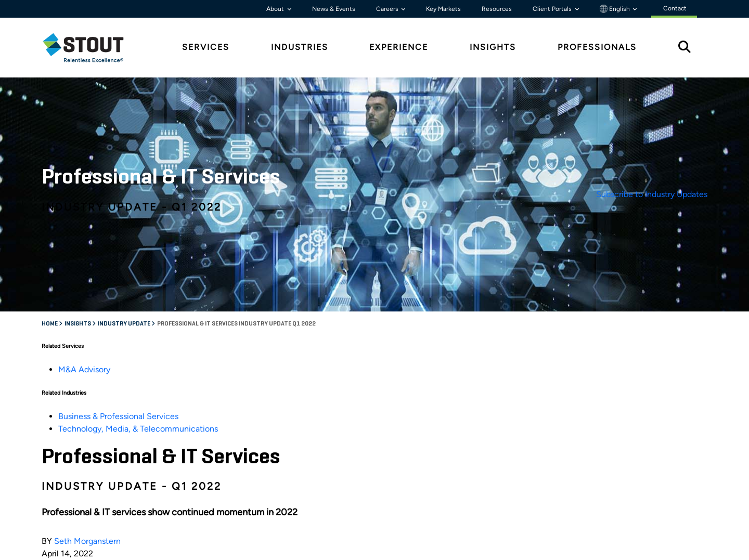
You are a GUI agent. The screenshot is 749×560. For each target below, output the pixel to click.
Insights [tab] (493, 47)
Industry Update (125, 324)
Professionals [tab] (597, 47)
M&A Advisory (84, 369)
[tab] (91, 48)
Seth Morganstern (87, 541)
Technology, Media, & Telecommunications (138, 429)
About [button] (276, 9)
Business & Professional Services (118, 416)
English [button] (616, 9)
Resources (497, 9)
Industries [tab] (300, 47)
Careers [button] (388, 9)
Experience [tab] (399, 47)
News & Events (334, 9)
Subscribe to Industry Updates (652, 194)
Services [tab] (206, 47)
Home (50, 324)
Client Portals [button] (553, 9)
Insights (78, 324)
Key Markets (443, 9)
